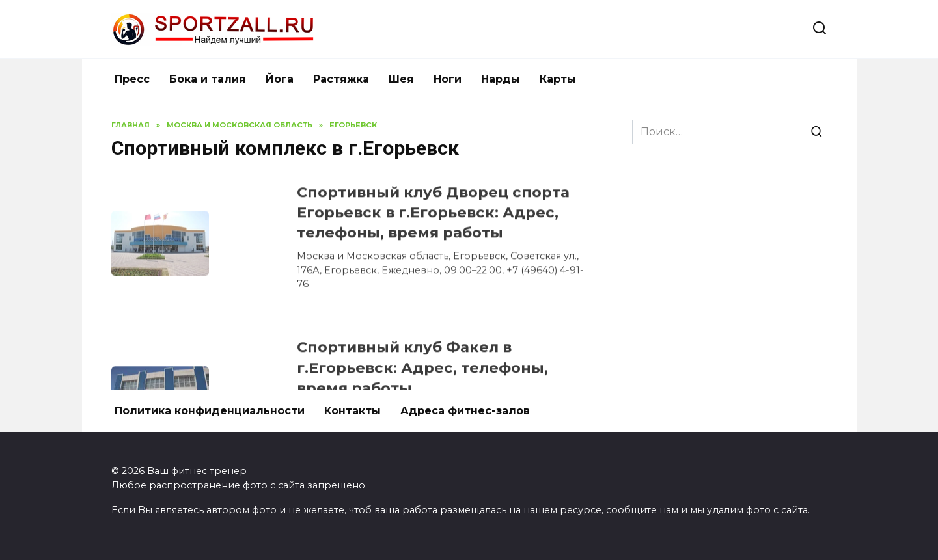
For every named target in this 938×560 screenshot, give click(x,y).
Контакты (352, 411)
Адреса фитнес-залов (465, 411)
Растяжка (341, 79)
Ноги (448, 79)
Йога (280, 79)
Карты (558, 79)
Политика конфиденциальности (210, 411)
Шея (401, 79)
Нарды (501, 79)
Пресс (132, 79)
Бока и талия (208, 79)
